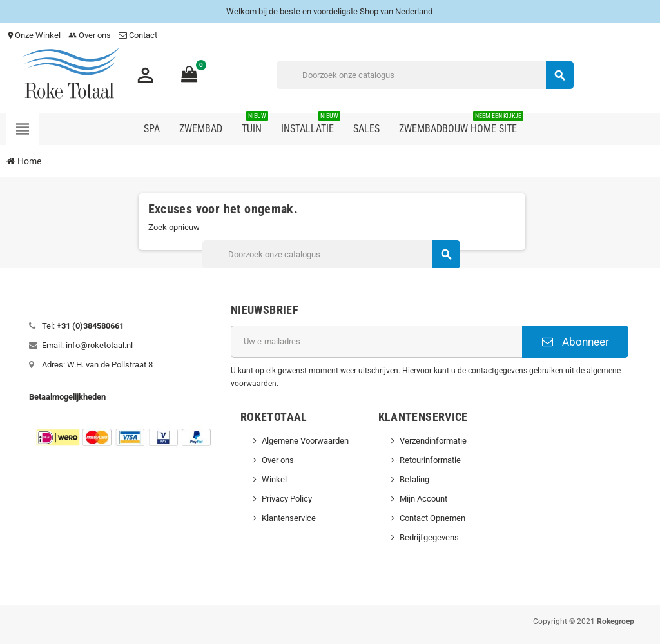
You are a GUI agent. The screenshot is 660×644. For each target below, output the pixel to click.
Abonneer (576, 342)
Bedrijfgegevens (429, 537)
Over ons (90, 35)
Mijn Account (423, 499)
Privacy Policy (287, 499)
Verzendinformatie (433, 441)
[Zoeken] (425, 75)
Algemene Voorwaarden (305, 441)
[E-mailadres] (376, 342)
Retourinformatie (430, 460)
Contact (139, 35)
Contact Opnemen (432, 518)
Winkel (274, 479)
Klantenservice (289, 518)
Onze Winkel (34, 35)
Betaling (414, 479)
